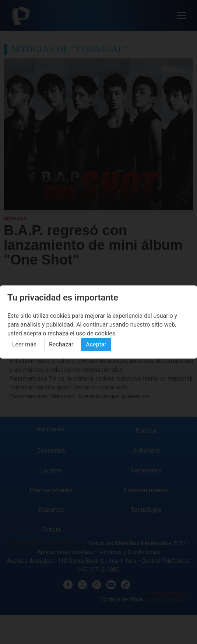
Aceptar (96, 344)
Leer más (24, 344)
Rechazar (61, 344)
